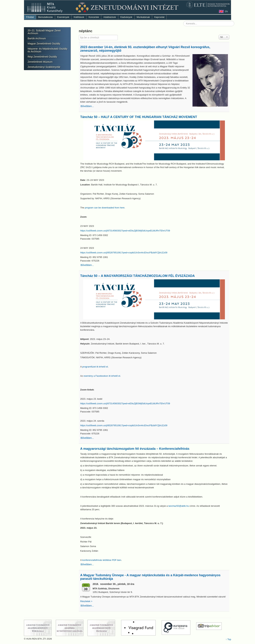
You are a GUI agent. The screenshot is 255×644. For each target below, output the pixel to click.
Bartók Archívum (37, 38)
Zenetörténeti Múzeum (40, 62)
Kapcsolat (159, 17)
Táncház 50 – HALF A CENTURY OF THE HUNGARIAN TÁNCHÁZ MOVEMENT (139, 117)
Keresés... (183, 21)
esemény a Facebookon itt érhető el (102, 376)
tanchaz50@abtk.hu (179, 506)
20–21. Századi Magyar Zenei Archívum (44, 32)
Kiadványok (126, 17)
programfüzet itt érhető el (95, 367)
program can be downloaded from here (105, 208)
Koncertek (94, 17)
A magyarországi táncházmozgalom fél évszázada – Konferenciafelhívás (135, 449)
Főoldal (30, 17)
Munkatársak (143, 17)
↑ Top (228, 639)
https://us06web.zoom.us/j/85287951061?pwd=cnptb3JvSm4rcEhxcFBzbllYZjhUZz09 (124, 253)
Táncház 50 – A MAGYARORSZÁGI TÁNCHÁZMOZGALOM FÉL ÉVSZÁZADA (138, 276)
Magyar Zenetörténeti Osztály (44, 44)
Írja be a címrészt (79, 35)
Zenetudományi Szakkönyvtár (44, 67)
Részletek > (87, 601)
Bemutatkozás (46, 17)
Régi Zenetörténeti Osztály (42, 57)
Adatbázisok (110, 17)
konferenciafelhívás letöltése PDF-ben (102, 560)
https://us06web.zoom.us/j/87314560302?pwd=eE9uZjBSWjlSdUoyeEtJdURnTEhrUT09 (125, 231)
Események (63, 17)
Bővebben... (87, 106)
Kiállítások (79, 17)
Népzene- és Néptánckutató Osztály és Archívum (47, 50)
